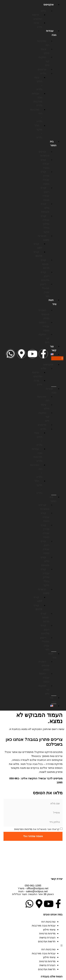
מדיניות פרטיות (47, 933)
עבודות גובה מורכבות (44, 925)
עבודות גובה (51, 33)
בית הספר (53, 144)
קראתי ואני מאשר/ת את (37, 829)
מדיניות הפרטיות (23, 829)
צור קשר (53, 348)
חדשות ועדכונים (47, 941)
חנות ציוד (52, 302)
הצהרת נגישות (47, 937)
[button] (57, 358)
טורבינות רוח (48, 922)
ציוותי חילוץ (49, 930)
